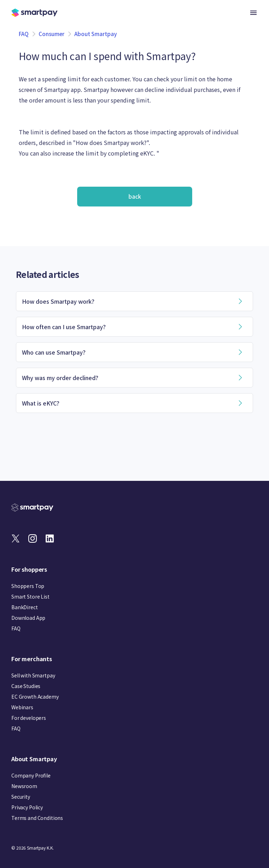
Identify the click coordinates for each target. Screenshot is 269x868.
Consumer (51, 34)
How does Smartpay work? (111, 142)
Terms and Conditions (37, 818)
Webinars (22, 707)
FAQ (24, 34)
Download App (28, 618)
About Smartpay (96, 34)
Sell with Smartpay (33, 675)
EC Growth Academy (35, 697)
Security (21, 797)
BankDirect (25, 607)
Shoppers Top (28, 586)
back (135, 196)
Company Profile (31, 775)
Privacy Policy (27, 807)
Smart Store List (30, 596)
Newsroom (24, 786)
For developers (29, 718)
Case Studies (26, 686)
